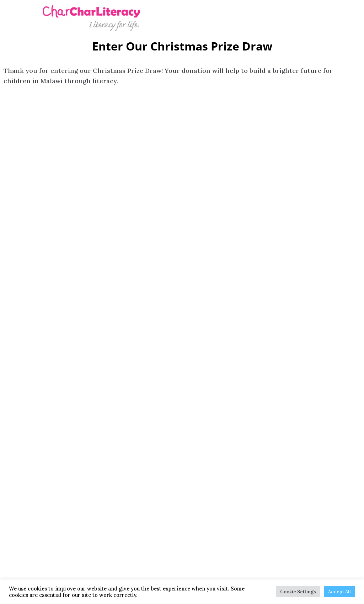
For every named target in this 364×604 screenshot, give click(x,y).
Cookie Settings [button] (298, 592)
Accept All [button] (339, 592)
